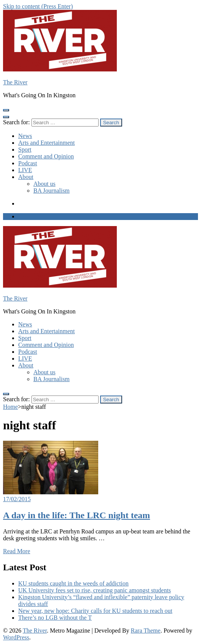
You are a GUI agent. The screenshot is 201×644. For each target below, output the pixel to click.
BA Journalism (52, 191)
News (25, 136)
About (26, 177)
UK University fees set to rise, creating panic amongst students (95, 590)
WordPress (16, 637)
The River (15, 82)
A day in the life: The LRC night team (77, 515)
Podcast (28, 163)
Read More (17, 551)
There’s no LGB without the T (55, 618)
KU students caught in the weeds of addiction (73, 583)
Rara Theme (146, 631)
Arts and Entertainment (46, 143)
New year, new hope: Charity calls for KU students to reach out (95, 611)
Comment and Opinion (46, 156)
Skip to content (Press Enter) (38, 6)
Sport (25, 150)
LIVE (25, 170)
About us (44, 184)
